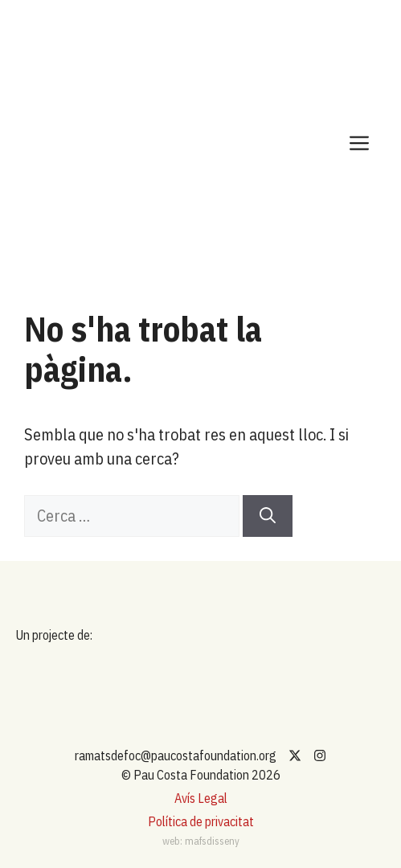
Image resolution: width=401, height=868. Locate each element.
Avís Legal (201, 798)
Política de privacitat (201, 821)
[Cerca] (268, 516)
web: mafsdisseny (201, 841)
